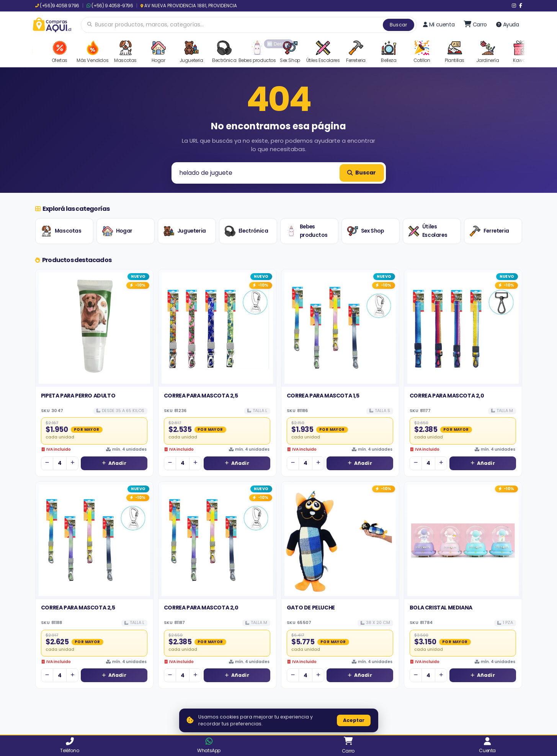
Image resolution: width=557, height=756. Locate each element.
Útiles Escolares (428, 231)
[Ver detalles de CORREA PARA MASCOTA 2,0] (463, 328)
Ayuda (508, 24)
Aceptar (354, 720)
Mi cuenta (439, 24)
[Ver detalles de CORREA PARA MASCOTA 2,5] (217, 328)
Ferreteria (489, 231)
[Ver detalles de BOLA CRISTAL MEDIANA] (463, 540)
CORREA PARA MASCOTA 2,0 (447, 396)
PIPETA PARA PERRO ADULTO (78, 396)
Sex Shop (366, 231)
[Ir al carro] (475, 24)
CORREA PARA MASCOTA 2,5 (201, 396)
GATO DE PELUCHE (311, 608)
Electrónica (247, 231)
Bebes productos (307, 231)
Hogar (117, 231)
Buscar (399, 25)
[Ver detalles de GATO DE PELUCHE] (340, 540)
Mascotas (61, 231)
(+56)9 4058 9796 (57, 6)
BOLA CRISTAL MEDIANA (441, 608)
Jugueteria (185, 231)
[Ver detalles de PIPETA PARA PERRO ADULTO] (94, 328)
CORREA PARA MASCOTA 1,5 (323, 396)
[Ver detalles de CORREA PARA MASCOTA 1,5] (340, 328)
